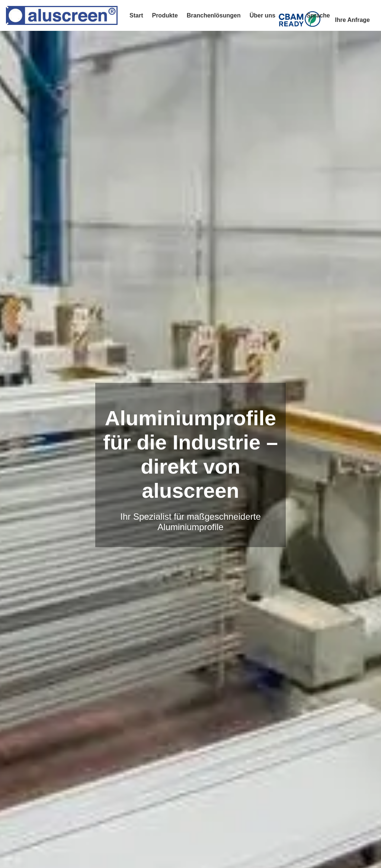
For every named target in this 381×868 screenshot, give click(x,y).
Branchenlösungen (214, 15)
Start (136, 15)
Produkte (165, 15)
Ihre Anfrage (352, 20)
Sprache (318, 15)
